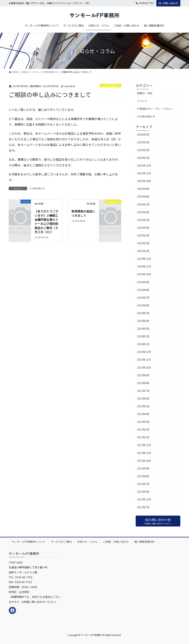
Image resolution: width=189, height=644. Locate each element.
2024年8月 (143, 290)
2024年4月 (143, 321)
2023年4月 (143, 414)
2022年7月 (143, 484)
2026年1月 (143, 158)
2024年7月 (143, 298)
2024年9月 (143, 282)
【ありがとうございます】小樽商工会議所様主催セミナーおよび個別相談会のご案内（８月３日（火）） (46, 222)
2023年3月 (143, 422)
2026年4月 (143, 134)
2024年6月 (143, 305)
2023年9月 (143, 375)
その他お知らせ (110, 86)
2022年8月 (143, 476)
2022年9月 (143, 468)
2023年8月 (143, 383)
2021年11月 (144, 499)
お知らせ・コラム (87, 542)
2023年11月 (144, 360)
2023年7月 (143, 391)
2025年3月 (143, 235)
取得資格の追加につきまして (83, 213)
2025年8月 (143, 196)
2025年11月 (144, 173)
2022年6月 (143, 492)
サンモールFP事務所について (29, 542)
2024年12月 (144, 259)
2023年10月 (144, 367)
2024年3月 (143, 329)
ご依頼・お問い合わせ (116, 542)
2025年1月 (143, 251)
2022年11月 (144, 453)
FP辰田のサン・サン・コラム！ (155, 109)
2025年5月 (143, 220)
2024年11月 (144, 266)
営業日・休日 (145, 93)
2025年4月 (143, 228)
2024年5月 (143, 313)
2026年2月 (143, 150)
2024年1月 (143, 344)
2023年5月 (143, 406)
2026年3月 (143, 142)
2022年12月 (144, 445)
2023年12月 (144, 352)
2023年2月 (143, 429)
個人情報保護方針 (145, 542)
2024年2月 (143, 336)
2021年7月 (143, 507)
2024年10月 (144, 274)
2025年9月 (143, 189)
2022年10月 (144, 461)
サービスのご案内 (61, 542)
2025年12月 (144, 165)
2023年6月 (143, 398)
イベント (142, 101)
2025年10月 (144, 181)
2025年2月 (143, 243)
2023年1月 (143, 437)
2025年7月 (143, 204)
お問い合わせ (168, 3)
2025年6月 (143, 212)
